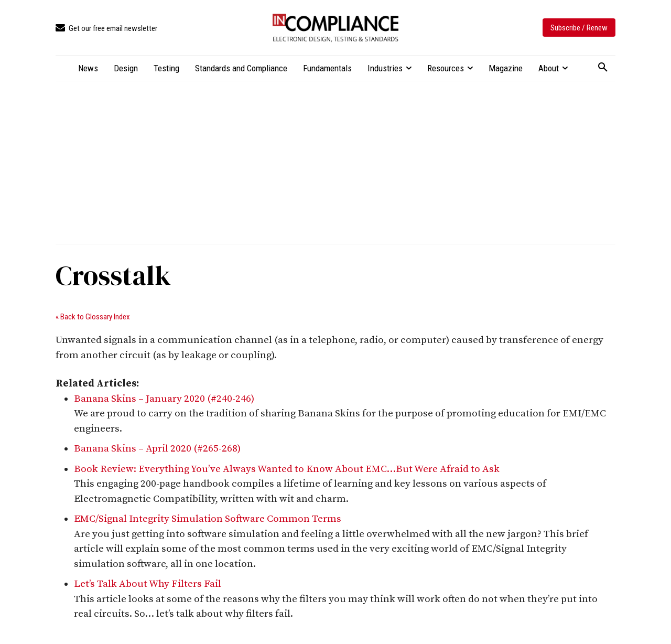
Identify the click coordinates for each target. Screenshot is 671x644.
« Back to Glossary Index (93, 317)
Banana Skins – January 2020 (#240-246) (164, 399)
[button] (603, 68)
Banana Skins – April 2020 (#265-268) (157, 449)
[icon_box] (106, 29)
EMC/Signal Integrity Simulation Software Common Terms (208, 519)
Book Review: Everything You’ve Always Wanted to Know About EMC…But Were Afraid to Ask (287, 469)
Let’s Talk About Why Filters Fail (148, 584)
